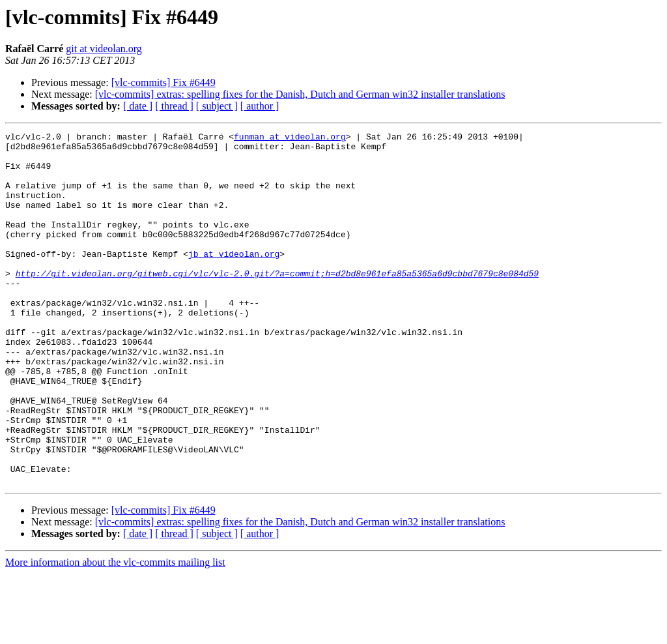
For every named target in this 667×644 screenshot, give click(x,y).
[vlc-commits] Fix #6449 (163, 82)
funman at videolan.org (290, 138)
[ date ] (138, 106)
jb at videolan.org (234, 279)
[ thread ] (174, 106)
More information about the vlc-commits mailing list (115, 633)
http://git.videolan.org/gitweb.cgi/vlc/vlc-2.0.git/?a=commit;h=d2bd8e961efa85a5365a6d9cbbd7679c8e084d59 (277, 302)
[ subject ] (217, 106)
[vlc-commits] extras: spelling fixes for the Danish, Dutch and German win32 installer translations (300, 94)
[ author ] (260, 106)
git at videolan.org (104, 49)
